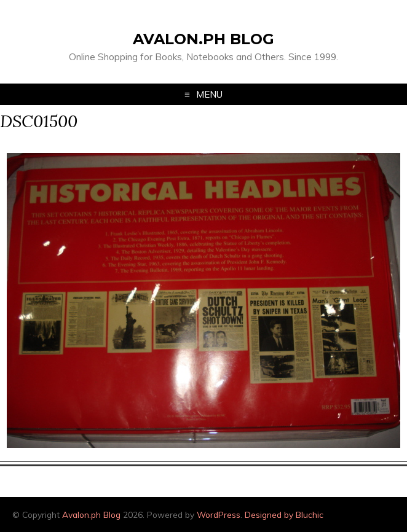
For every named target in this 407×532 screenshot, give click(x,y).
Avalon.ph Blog (204, 39)
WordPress (219, 514)
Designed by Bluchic (284, 514)
